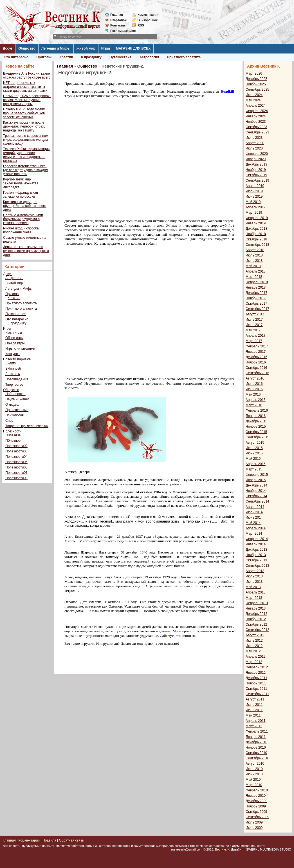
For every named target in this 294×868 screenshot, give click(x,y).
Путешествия (121, 57)
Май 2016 (253, 394)
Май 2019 (253, 202)
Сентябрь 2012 (257, 630)
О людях (12, 405)
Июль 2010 (254, 769)
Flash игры (14, 333)
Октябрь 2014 (256, 496)
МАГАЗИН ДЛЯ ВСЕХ (133, 48)
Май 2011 (253, 715)
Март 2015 (254, 469)
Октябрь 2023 (256, 127)
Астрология (149, 57)
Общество (27, 48)
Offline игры (14, 338)
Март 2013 (254, 598)
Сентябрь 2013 (257, 566)
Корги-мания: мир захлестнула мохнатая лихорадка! (21, 183)
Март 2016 (254, 405)
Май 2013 (253, 587)
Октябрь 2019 (256, 175)
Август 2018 (255, 250)
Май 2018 (253, 266)
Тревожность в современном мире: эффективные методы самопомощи (26, 140)
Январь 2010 (256, 796)
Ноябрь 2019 (256, 170)
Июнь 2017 (254, 325)
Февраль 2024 (257, 111)
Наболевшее (15, 394)
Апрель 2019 (256, 207)
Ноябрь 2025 (256, 84)
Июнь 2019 (254, 197)
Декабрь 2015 (256, 421)
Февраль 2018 (257, 282)
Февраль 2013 (257, 603)
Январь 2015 (256, 480)
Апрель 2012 (256, 657)
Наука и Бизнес (17, 399)
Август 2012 (255, 635)
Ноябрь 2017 (256, 298)
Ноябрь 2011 (256, 683)
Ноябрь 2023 (256, 122)
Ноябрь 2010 (256, 747)
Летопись (13, 374)
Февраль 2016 (257, 410)
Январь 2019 (256, 223)
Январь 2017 (256, 352)
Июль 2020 (254, 148)
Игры (106, 48)
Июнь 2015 (254, 453)
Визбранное (148, 20)
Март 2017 (254, 341)
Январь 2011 (256, 737)
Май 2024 (253, 100)
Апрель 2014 (256, 528)
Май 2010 (253, 780)
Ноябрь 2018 (256, 234)
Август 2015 (255, 443)
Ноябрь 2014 (256, 491)
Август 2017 (255, 314)
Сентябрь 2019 (257, 180)
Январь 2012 (256, 673)
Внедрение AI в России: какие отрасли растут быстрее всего (27, 75)
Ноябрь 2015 (256, 427)
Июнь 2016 (254, 389)
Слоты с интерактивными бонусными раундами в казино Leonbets (23, 219)
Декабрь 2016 (256, 357)
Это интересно (16, 57)
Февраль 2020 (257, 154)
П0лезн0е (13, 435)
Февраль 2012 (257, 667)
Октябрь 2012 (256, 624)
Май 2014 (253, 523)
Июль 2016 (254, 384)
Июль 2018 (254, 255)
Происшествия (17, 410)
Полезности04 (16, 457)
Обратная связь (71, 840)
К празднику (91, 57)
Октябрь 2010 (256, 753)
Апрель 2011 (256, 721)
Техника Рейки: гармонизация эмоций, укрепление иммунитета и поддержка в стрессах (26, 155)
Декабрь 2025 (256, 79)
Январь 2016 (256, 416)
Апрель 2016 (256, 400)
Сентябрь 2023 (257, 132)
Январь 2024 (256, 116)
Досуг (8, 48)
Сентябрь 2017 (257, 309)
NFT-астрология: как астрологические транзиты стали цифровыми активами (25, 87)
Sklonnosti (13, 369)
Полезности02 (16, 446)
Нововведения (17, 379)
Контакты (118, 25)
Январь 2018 (256, 287)
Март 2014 (254, 534)
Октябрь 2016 (256, 368)
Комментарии (148, 15)
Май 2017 (253, 330)
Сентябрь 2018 (257, 245)
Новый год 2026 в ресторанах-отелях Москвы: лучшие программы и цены (27, 100)
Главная (117, 15)
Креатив (66, 57)
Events (11, 363)
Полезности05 (16, 462)
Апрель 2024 (256, 106)
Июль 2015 (254, 448)
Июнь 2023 (254, 138)
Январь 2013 (256, 608)
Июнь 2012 (254, 646)
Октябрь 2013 (256, 560)
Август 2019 (255, 186)
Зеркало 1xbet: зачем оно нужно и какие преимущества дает (26, 251)
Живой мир (86, 48)
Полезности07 (16, 473)
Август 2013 (255, 571)
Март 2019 (254, 213)
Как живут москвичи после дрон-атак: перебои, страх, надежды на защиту (24, 126)
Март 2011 (254, 726)
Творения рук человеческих (27, 426)
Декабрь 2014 (256, 485)
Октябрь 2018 (256, 239)
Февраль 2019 (257, 218)
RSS (141, 25)
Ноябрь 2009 (256, 806)
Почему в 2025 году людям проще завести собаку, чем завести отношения (24, 113)
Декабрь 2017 (256, 293)
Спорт (10, 421)
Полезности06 (16, 467)
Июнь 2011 (254, 710)
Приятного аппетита (184, 57)
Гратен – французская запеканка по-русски (21, 195)
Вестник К (222, 849)
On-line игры (15, 343)
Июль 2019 (254, 191)
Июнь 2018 (254, 261)
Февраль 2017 (257, 346)
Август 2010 (255, 764)
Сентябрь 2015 (257, 437)
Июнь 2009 (254, 828)
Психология (14, 415)
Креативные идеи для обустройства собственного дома (25, 206)
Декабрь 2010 (256, 742)
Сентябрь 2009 (257, 817)
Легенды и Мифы (56, 48)
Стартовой (118, 20)
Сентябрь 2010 (257, 758)
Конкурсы (13, 354)
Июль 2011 (254, 705)
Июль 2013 (254, 576)
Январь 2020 (256, 159)
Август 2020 (255, 143)
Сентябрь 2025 (257, 90)
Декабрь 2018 (256, 229)
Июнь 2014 (254, 517)
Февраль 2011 (257, 731)
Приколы (44, 57)
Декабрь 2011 (256, 678)
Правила (49, 840)
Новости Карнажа (17, 359)
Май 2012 (253, 651)
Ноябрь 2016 (256, 362)
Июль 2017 (254, 320)
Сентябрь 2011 (257, 694)
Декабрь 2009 (256, 801)
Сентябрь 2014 (257, 501)
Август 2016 (255, 378)
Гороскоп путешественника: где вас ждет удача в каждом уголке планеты (26, 170)
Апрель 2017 (256, 336)
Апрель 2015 (256, 464)
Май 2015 (253, 459)
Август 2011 (255, 699)
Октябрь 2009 (256, 812)
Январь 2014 (256, 544)
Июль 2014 (254, 512)
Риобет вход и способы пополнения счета (21, 230)
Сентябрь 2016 (257, 373)
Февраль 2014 (257, 539)
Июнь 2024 (254, 95)
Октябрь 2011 (256, 689)
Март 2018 (254, 277)
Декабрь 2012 (256, 614)
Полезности (12, 431)
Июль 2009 (254, 822)
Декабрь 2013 (256, 550)
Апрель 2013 (256, 592)
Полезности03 (16, 451)
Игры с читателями (20, 349)
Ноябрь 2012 (256, 619)
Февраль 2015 (257, 475)
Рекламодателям (121, 31)
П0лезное (13, 441)
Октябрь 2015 (256, 432)
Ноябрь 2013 (256, 555)
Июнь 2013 (254, 582)
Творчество (14, 385)
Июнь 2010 (254, 774)
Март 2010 (254, 785)
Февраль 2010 (257, 790)
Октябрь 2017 (256, 304)
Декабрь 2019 (256, 164)
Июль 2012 (254, 641)
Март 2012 (254, 662)
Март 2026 (254, 73)
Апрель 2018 (256, 271)
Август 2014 (255, 507)
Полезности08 (16, 478)
